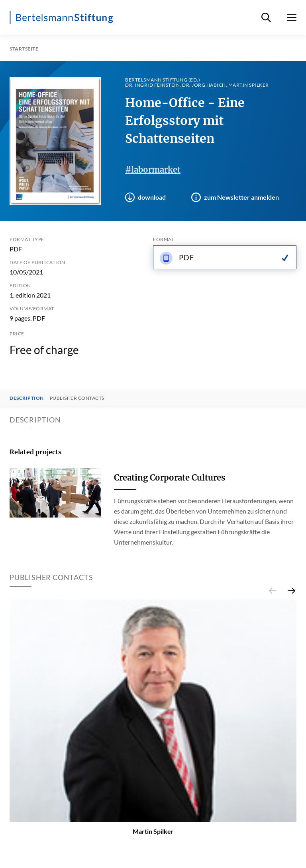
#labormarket (153, 170)
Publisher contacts (77, 398)
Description (27, 398)
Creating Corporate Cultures (170, 478)
